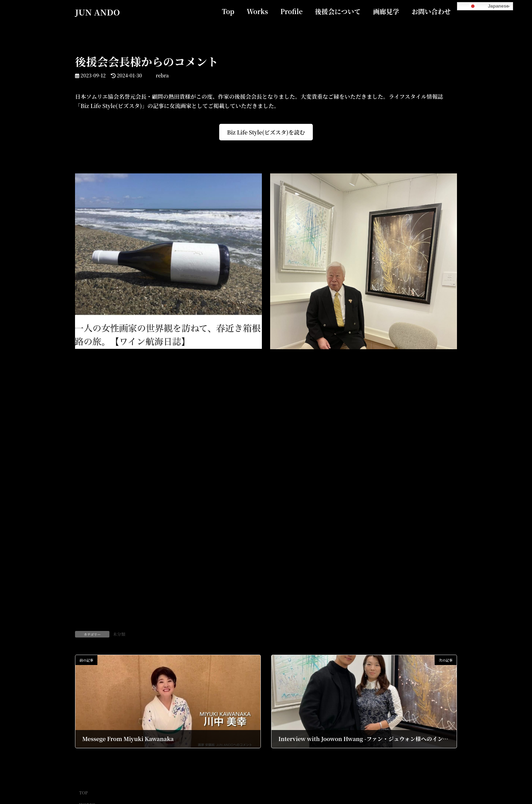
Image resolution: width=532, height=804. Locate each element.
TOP (83, 792)
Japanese (484, 6)
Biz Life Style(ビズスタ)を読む (266, 132)
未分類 (119, 634)
